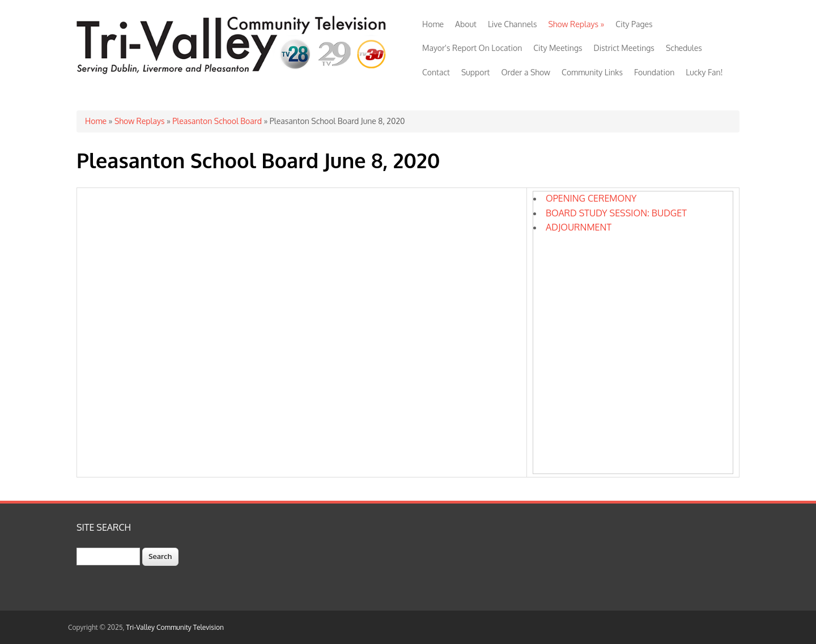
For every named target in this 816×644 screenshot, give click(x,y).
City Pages (634, 24)
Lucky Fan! (704, 72)
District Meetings (624, 48)
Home (433, 24)
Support (476, 72)
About (466, 24)
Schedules (684, 48)
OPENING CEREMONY (591, 198)
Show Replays (576, 24)
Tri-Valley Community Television (175, 627)
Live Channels (513, 24)
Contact (436, 72)
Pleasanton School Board (217, 121)
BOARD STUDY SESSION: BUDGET (616, 213)
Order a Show (526, 72)
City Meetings (558, 48)
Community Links (592, 72)
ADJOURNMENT (579, 227)
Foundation (654, 72)
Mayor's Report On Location (472, 48)
